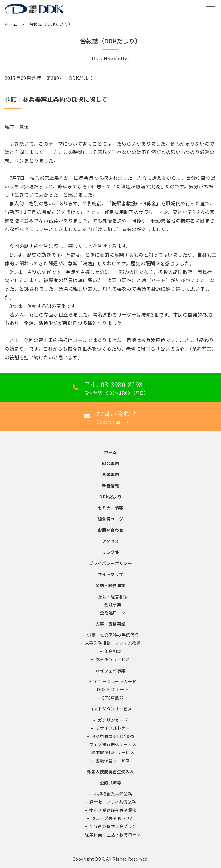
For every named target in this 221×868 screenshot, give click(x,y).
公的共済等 (111, 783)
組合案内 (110, 463)
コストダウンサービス (111, 709)
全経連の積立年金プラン (113, 826)
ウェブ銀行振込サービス (113, 744)
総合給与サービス (113, 659)
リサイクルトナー (113, 728)
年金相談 (113, 651)
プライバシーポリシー (111, 563)
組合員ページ (111, 519)
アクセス (111, 541)
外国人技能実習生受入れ (110, 772)
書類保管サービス (113, 761)
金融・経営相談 (113, 597)
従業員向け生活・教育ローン (113, 834)
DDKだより (110, 497)
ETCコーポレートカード (113, 681)
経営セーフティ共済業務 (113, 802)
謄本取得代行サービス (113, 752)
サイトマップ (111, 574)
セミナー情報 (111, 508)
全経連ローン (113, 613)
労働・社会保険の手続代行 (113, 635)
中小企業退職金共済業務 (113, 810)
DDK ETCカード (113, 689)
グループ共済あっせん (113, 818)
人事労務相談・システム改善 (113, 643)
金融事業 (113, 605)
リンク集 (110, 552)
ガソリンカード (113, 720)
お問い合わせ (111, 530)
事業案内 (110, 474)
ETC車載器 (113, 698)
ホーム (11, 24)
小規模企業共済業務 (113, 794)
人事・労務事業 (110, 624)
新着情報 (110, 486)
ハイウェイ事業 (110, 670)
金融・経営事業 (110, 585)
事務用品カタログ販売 (113, 736)
